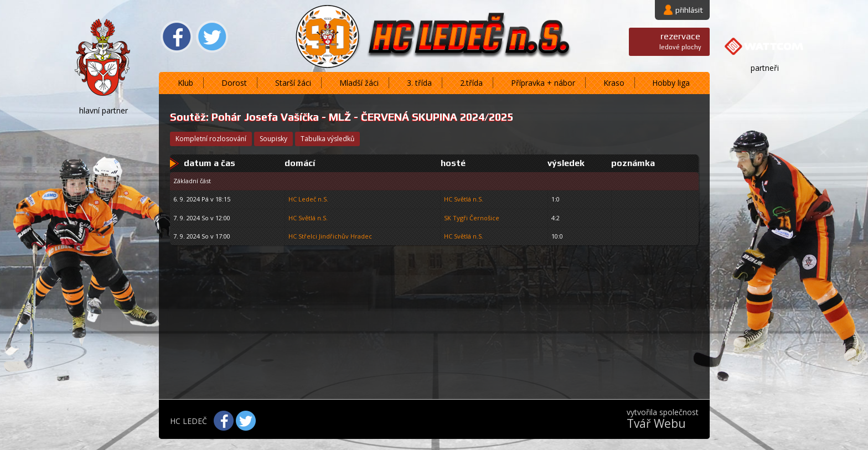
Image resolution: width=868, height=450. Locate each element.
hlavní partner (104, 110)
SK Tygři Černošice (472, 218)
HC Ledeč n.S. (308, 199)
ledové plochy (680, 41)
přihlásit (689, 10)
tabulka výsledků (327, 139)
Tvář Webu (656, 423)
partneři (765, 68)
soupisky (273, 139)
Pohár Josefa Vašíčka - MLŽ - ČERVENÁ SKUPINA (334, 117)
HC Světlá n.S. (464, 199)
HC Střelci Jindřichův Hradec (330, 236)
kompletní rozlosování (211, 139)
